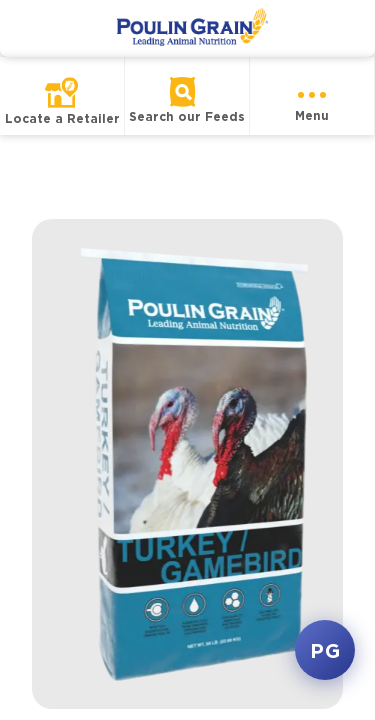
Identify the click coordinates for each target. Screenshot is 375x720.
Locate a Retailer (62, 118)
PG (325, 650)
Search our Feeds (187, 116)
